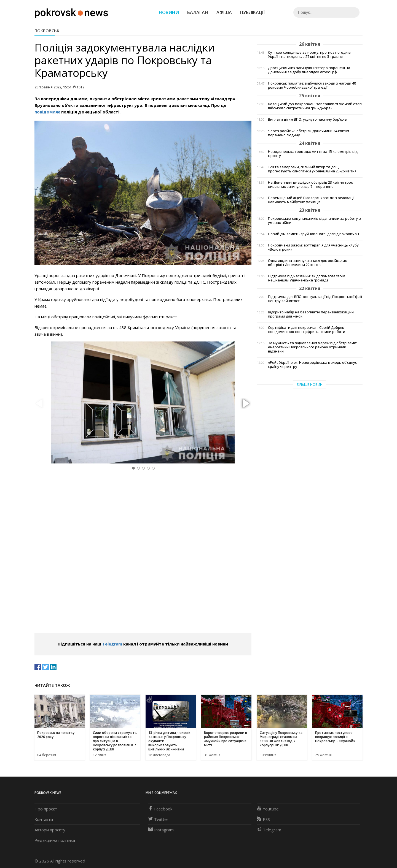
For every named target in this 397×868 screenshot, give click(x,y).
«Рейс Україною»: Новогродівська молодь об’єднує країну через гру (312, 365)
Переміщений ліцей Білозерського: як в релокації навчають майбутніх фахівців (311, 200)
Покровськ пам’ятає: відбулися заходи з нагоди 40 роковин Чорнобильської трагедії (312, 85)
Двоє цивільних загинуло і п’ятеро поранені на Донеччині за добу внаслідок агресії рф (309, 70)
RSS (263, 819)
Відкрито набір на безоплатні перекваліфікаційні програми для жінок (311, 314)
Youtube (268, 809)
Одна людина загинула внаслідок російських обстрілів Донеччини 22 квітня (307, 263)
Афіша (224, 12)
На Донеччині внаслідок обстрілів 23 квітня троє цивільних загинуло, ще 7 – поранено (310, 185)
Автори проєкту (50, 830)
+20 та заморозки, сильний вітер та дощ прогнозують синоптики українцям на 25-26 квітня (312, 169)
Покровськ (47, 31)
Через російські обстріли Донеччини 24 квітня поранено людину (309, 133)
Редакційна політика (55, 840)
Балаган (198, 12)
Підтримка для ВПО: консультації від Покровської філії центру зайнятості (315, 299)
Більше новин (310, 385)
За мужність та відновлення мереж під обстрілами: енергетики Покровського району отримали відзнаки (312, 347)
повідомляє (47, 112)
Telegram (112, 644)
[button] (245, 404)
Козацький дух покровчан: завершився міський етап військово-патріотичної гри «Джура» (315, 106)
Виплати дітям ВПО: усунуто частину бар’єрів (307, 119)
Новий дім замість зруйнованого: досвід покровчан (313, 234)
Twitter (158, 819)
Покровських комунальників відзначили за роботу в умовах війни (314, 221)
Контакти (44, 819)
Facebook (160, 809)
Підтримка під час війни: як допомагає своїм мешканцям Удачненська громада (307, 278)
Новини (169, 12)
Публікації (253, 12)
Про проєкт (46, 809)
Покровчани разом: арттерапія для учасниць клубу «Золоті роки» (313, 247)
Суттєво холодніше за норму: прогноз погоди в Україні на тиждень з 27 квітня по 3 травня (309, 55)
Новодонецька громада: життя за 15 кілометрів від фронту (313, 154)
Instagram (161, 830)
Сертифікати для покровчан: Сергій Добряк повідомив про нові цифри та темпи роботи (307, 330)
